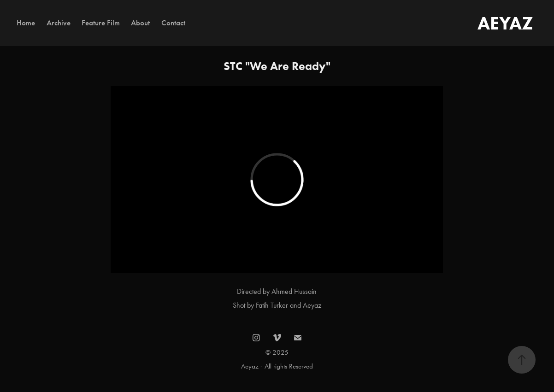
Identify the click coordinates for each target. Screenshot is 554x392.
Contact (173, 23)
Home (26, 23)
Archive (59, 23)
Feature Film (101, 23)
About (140, 23)
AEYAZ (505, 23)
